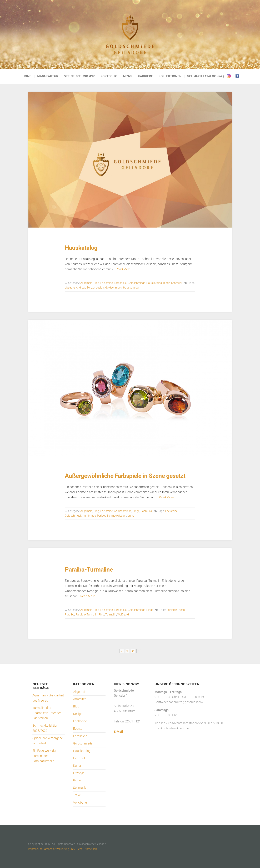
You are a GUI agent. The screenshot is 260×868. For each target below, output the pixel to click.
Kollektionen (170, 76)
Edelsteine (107, 283)
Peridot (101, 516)
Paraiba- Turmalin (86, 615)
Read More (123, 269)
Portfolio (109, 76)
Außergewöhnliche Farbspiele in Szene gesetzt (125, 476)
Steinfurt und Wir (79, 76)
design (100, 288)
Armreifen (80, 699)
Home (27, 76)
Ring (101, 615)
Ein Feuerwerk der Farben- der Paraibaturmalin (44, 756)
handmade (89, 516)
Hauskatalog (81, 248)
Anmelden (91, 849)
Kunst (77, 766)
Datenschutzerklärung (56, 849)
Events (78, 729)
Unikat (131, 516)
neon (182, 610)
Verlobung (80, 803)
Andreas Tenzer (85, 288)
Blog (96, 283)
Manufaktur (48, 76)
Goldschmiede (136, 283)
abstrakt (70, 288)
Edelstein (172, 610)
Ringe (167, 283)
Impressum (35, 849)
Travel (77, 795)
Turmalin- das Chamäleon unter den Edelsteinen (47, 713)
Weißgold (123, 615)
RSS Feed (77, 849)
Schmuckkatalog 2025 (206, 76)
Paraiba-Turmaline (89, 569)
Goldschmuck (114, 288)
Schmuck (177, 283)
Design (78, 714)
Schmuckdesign (117, 516)
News (128, 76)
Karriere (145, 76)
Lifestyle (79, 773)
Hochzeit (79, 758)
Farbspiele (120, 283)
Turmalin (111, 615)
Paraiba (70, 615)
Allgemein (86, 283)
